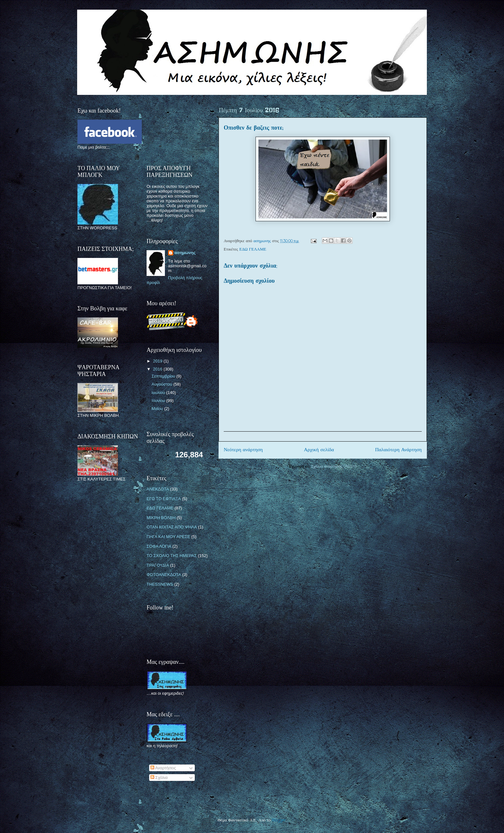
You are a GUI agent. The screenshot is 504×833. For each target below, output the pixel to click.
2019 (158, 361)
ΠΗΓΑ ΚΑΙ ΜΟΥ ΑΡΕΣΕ (168, 537)
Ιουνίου (159, 401)
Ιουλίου (159, 393)
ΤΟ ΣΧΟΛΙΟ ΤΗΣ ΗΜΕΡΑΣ (172, 556)
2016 (158, 369)
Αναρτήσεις (163, 768)
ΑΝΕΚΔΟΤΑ (158, 489)
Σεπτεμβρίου (164, 376)
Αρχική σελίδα (319, 450)
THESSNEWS (160, 584)
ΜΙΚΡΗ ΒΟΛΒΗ (161, 518)
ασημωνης (185, 253)
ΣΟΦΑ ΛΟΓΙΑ (159, 546)
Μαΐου (158, 409)
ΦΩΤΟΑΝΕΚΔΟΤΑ (164, 575)
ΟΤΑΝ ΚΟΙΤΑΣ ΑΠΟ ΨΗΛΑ (172, 527)
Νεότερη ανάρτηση (243, 450)
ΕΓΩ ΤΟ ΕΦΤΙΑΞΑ (164, 499)
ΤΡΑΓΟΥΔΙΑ (158, 565)
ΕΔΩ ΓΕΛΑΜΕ (253, 249)
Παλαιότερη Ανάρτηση (398, 450)
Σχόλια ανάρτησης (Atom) (334, 467)
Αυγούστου (163, 384)
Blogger (279, 820)
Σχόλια (159, 778)
